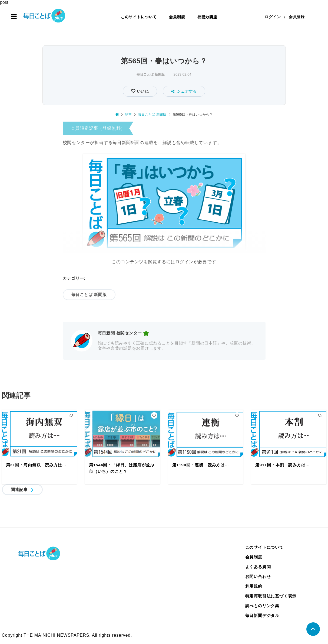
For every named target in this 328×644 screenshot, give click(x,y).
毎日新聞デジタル (262, 615)
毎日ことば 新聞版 (151, 74)
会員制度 (177, 17)
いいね (142, 91)
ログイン (273, 17)
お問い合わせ (258, 576)
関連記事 (19, 489)
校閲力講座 (207, 17)
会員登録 (297, 17)
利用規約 (254, 586)
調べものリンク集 (262, 606)
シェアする (184, 91)
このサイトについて (139, 17)
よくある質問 (258, 567)
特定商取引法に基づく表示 (271, 596)
